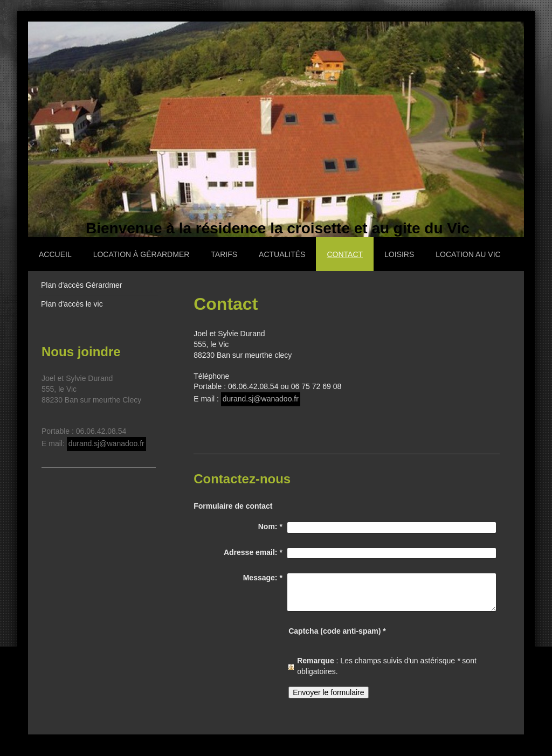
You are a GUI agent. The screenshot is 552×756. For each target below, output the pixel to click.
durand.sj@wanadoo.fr (261, 399)
